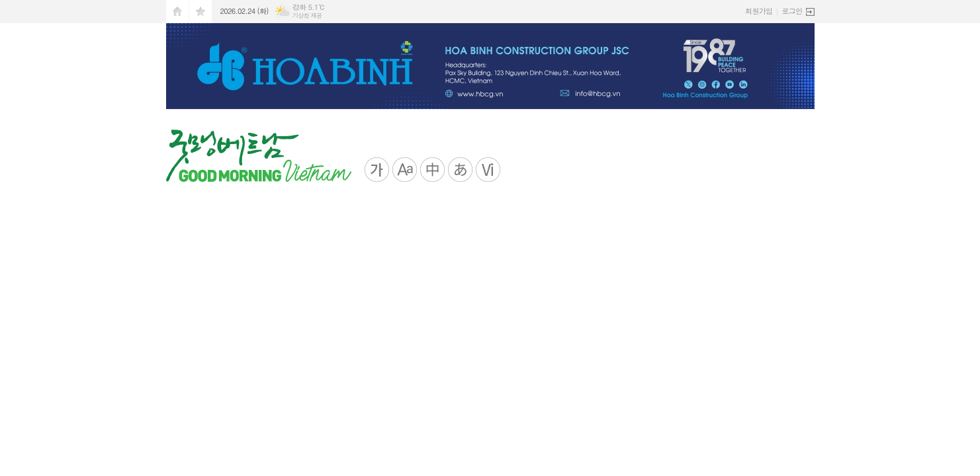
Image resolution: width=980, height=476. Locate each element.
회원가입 (759, 11)
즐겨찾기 (200, 12)
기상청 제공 (307, 16)
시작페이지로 (177, 12)
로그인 (792, 11)
